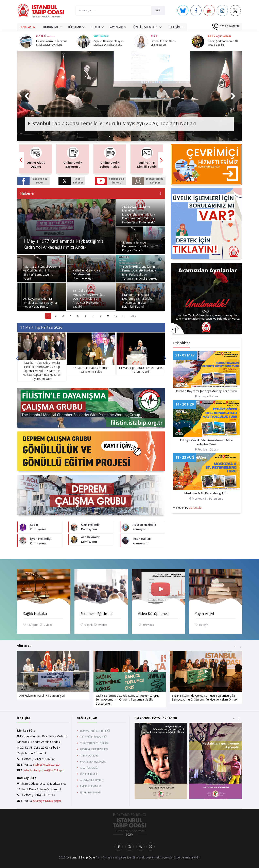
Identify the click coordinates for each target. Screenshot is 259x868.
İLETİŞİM (175, 27)
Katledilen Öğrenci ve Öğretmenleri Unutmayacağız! (86, 274)
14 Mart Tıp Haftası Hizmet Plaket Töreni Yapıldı (141, 370)
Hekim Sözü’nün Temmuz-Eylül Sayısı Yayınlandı (52, 43)
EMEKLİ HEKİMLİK (91, 786)
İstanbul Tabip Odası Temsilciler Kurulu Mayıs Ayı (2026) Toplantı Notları (112, 123)
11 (123, 316)
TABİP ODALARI (89, 755)
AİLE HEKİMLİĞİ (89, 768)
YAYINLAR (116, 27)
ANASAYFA (28, 27)
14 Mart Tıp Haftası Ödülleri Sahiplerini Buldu (91, 370)
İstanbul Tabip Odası (83, 857)
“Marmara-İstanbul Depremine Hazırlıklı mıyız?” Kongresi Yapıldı (140, 246)
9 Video (101, 625)
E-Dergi (46, 36)
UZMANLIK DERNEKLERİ (94, 749)
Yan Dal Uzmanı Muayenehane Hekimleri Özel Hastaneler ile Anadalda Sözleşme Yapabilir (88, 298)
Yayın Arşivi (205, 614)
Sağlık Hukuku (35, 614)
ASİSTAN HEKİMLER (92, 780)
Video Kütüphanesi (154, 614)
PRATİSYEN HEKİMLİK (93, 762)
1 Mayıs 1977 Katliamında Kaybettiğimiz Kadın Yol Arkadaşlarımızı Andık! (63, 244)
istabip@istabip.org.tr (46, 764)
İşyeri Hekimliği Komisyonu (41, 541)
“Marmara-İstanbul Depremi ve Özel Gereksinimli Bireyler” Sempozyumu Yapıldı (42, 273)
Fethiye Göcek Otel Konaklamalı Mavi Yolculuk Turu (206, 442)
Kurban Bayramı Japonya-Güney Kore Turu (206, 391)
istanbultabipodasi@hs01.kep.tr (44, 770)
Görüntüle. (195, 508)
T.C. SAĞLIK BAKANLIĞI (93, 737)
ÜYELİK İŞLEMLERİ (148, 27)
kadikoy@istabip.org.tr (47, 801)
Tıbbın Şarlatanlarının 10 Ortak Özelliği (223, 43)
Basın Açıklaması (219, 36)
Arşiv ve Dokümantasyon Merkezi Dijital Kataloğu (109, 43)
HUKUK (95, 27)
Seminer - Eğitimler (97, 614)
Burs (154, 36)
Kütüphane (101, 36)
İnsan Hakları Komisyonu (142, 541)
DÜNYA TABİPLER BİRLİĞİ (95, 731)
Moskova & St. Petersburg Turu (206, 493)
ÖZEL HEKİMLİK (89, 774)
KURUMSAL (51, 27)
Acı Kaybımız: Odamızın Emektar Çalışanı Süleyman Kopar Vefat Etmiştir (41, 303)
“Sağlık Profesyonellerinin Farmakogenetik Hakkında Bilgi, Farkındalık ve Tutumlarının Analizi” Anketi (140, 273)
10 (116, 316)
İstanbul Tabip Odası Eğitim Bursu (163, 43)
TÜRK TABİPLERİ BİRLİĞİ (94, 743)
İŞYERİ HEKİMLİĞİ (90, 792)
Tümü (133, 316)
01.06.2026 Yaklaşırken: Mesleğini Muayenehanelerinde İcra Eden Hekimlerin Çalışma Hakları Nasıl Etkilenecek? (139, 214)
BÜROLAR (74, 27)
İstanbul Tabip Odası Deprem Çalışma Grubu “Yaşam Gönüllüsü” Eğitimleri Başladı (137, 301)
